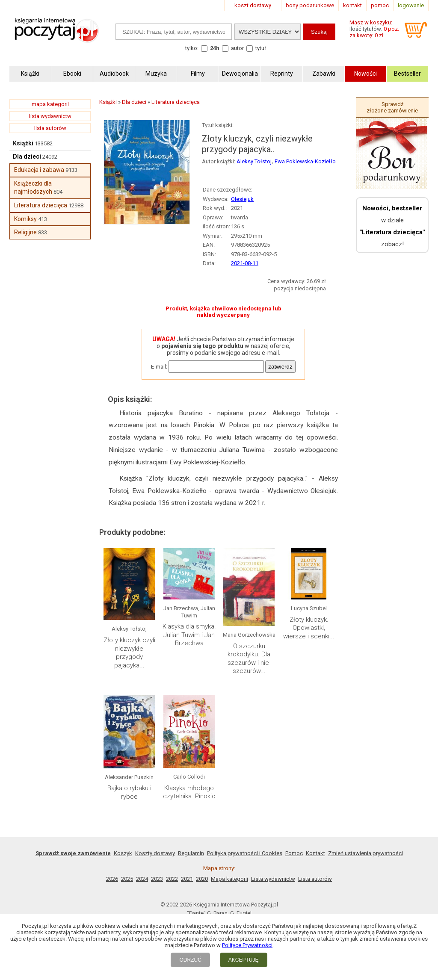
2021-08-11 (245, 263)
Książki (23, 143)
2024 (142, 879)
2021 (187, 879)
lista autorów (50, 128)
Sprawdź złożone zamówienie (392, 107)
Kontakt (315, 853)
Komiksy (25, 219)
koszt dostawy (253, 5)
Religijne (25, 232)
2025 (127, 879)
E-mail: (159, 367)
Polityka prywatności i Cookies (245, 853)
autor (237, 48)
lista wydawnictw (50, 116)
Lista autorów (315, 879)
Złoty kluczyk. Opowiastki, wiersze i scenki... (309, 628)
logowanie (411, 5)
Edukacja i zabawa (39, 170)
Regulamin (191, 853)
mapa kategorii (50, 104)
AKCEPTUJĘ (244, 960)
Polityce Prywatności (247, 945)
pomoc (380, 5)
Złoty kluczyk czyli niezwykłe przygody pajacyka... (129, 653)
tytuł (261, 48)
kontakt (352, 5)
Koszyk (123, 853)
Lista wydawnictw (273, 879)
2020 (202, 879)
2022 (172, 879)
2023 (157, 879)
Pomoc (294, 853)
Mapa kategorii (229, 879)
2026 (112, 879)
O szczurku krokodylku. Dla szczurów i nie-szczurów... (249, 659)
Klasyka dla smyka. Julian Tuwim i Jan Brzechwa (189, 635)
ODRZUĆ (190, 960)
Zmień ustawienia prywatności (365, 853)
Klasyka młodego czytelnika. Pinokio (189, 792)
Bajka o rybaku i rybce (129, 792)
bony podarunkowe (310, 5)
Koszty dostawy (155, 853)
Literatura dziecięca (41, 205)
